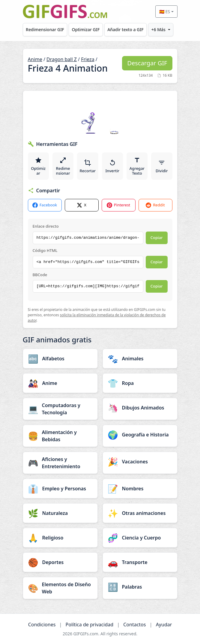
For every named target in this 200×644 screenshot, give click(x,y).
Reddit (155, 205)
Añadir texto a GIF (125, 30)
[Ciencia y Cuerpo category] (140, 538)
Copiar (157, 238)
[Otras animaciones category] (140, 513)
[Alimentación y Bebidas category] (60, 436)
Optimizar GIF (86, 30)
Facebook (45, 205)
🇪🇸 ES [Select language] (165, 12)
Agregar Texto (137, 166)
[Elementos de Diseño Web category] (60, 588)
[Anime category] (60, 383)
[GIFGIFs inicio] (65, 12)
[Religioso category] (60, 538)
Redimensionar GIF (45, 30)
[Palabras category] (140, 587)
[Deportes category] (60, 562)
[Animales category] (140, 359)
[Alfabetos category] (60, 359)
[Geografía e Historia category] (140, 435)
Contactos (134, 625)
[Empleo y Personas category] (60, 489)
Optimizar (38, 166)
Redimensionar (63, 166)
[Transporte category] (140, 562)
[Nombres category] (140, 489)
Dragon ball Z (62, 59)
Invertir (112, 166)
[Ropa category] (140, 383)
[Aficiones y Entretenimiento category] (60, 463)
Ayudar (164, 625)
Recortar (88, 166)
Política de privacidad (90, 625)
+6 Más (158, 30)
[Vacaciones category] (140, 462)
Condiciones (42, 625)
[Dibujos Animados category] (140, 408)
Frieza (88, 59)
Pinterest (119, 205)
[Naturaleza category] (60, 513)
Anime (35, 59)
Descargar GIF (147, 63)
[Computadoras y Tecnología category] (60, 409)
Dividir (162, 166)
